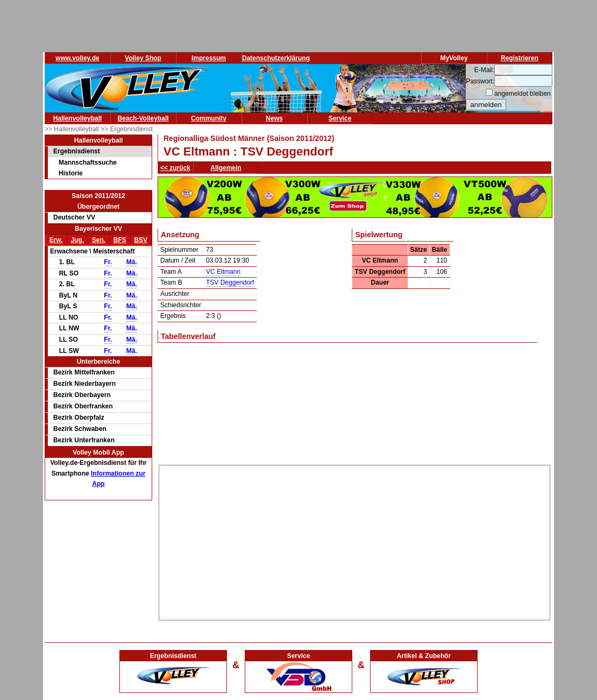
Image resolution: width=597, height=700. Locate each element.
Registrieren (520, 58)
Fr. (108, 262)
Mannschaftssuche (88, 162)
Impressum (209, 58)
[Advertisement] (354, 541)
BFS (120, 240)
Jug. (77, 240)
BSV (141, 240)
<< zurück (175, 168)
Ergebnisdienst (77, 151)
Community (209, 118)
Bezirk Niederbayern (84, 384)
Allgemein (226, 168)
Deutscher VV (74, 217)
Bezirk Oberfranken (83, 406)
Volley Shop (143, 58)
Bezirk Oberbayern (82, 395)
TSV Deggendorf (230, 282)
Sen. (99, 240)
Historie (71, 173)
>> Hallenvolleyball (73, 129)
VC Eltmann (223, 272)
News (274, 118)
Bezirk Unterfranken (84, 440)
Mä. (132, 262)
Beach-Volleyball (143, 118)
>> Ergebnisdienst (127, 129)
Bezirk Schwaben (80, 429)
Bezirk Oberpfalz (79, 418)
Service (340, 118)
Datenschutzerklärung (276, 58)
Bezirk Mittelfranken (84, 372)
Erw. (56, 240)
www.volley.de (77, 58)
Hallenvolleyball (78, 118)
